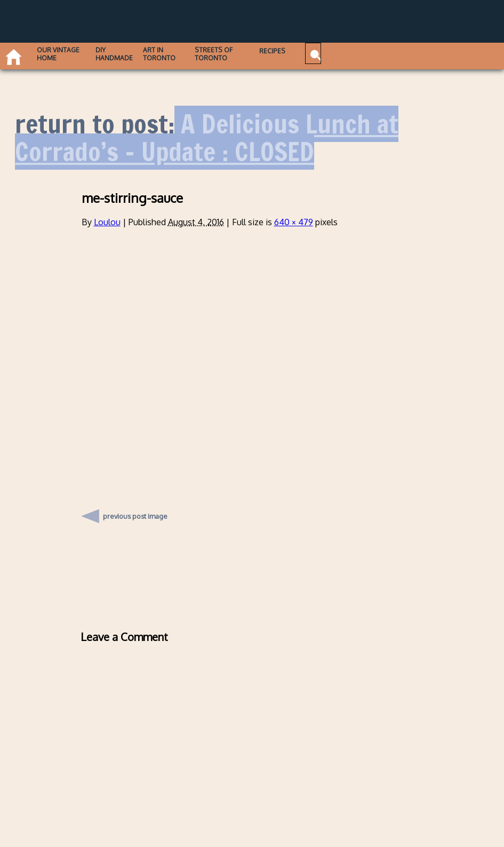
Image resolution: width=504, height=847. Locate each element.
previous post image (135, 513)
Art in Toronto (177, 54)
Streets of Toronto (239, 54)
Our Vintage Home (62, 54)
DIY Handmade (126, 54)
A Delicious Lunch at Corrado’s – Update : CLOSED (207, 138)
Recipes (306, 51)
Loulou (107, 222)
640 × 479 (294, 222)
